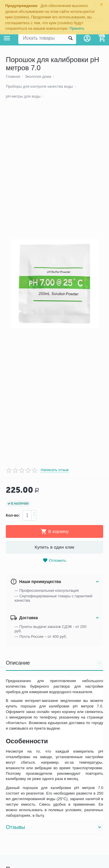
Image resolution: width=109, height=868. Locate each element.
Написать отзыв (55, 554)
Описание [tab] (54, 748)
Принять (77, 28)
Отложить (54, 645)
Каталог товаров (7, 38)
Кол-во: (13, 600)
